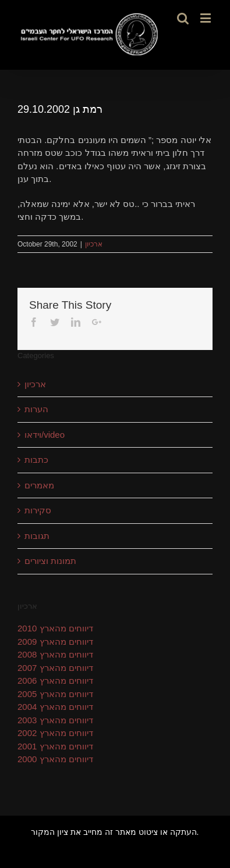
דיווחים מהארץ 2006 (55, 681)
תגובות (37, 536)
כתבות (36, 460)
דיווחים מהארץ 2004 (55, 707)
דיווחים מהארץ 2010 (55, 628)
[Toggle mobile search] (183, 18)
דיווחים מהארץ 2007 (55, 668)
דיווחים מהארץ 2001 (55, 746)
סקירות (38, 510)
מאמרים (39, 485)
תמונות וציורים (50, 561)
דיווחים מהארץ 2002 (55, 733)
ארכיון (94, 244)
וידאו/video (45, 435)
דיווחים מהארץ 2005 (55, 694)
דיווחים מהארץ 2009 (55, 642)
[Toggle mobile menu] (206, 18)
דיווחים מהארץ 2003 (55, 720)
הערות (36, 409)
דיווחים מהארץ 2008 (55, 654)
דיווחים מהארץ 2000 (55, 759)
